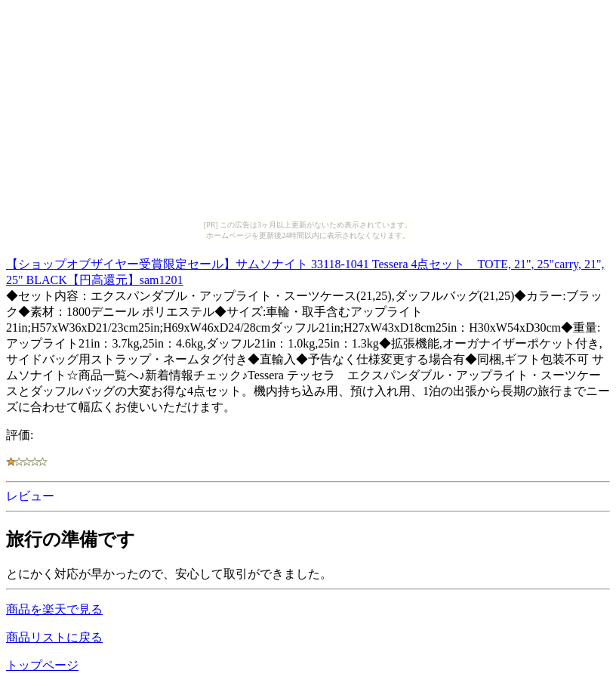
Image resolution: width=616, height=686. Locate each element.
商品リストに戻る (54, 637)
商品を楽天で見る (54, 609)
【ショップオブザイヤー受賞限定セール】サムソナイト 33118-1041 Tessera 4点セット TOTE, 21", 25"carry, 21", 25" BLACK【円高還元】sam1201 (305, 270)
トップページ (42, 665)
